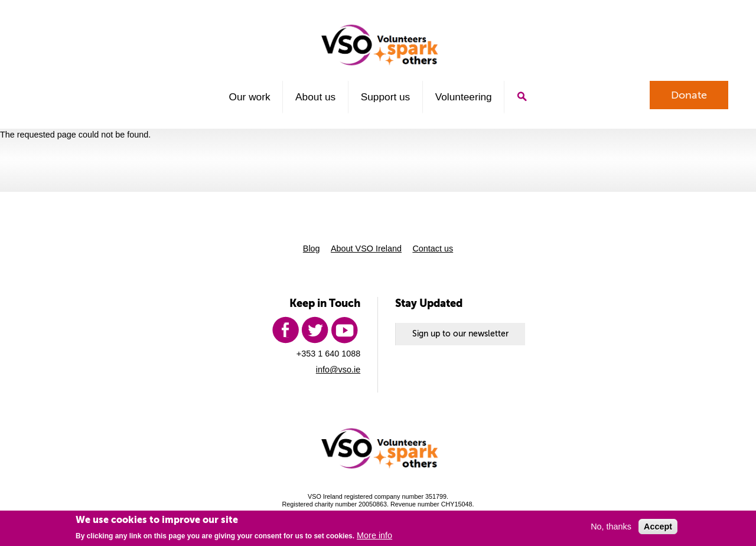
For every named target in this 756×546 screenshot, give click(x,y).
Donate (689, 95)
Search (522, 97)
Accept (658, 527)
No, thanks (611, 527)
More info (374, 535)
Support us (386, 97)
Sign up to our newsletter (460, 334)
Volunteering (464, 97)
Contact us (433, 249)
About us (315, 97)
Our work (250, 97)
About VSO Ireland (366, 249)
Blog (312, 249)
